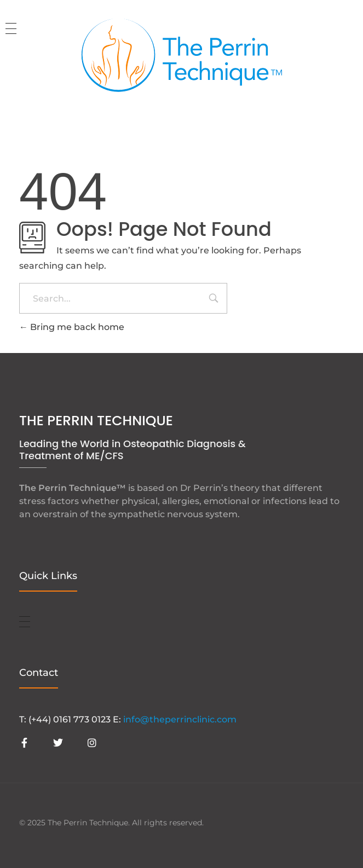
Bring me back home (72, 327)
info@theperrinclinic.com (180, 719)
